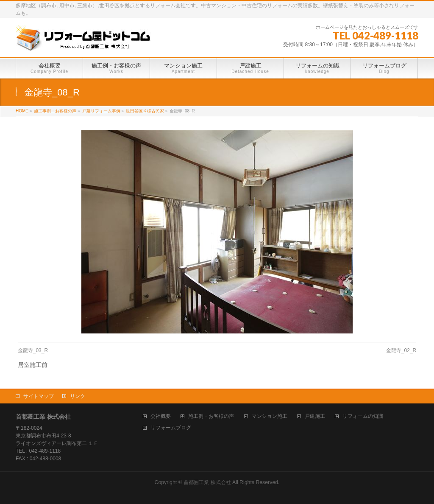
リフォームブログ (171, 428)
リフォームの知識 (363, 416)
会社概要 (161, 416)
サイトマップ (39, 396)
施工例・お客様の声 (211, 416)
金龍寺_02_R (401, 350)
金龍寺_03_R (33, 350)
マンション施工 (270, 416)
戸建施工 (315, 416)
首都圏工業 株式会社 (207, 482)
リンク (78, 396)
